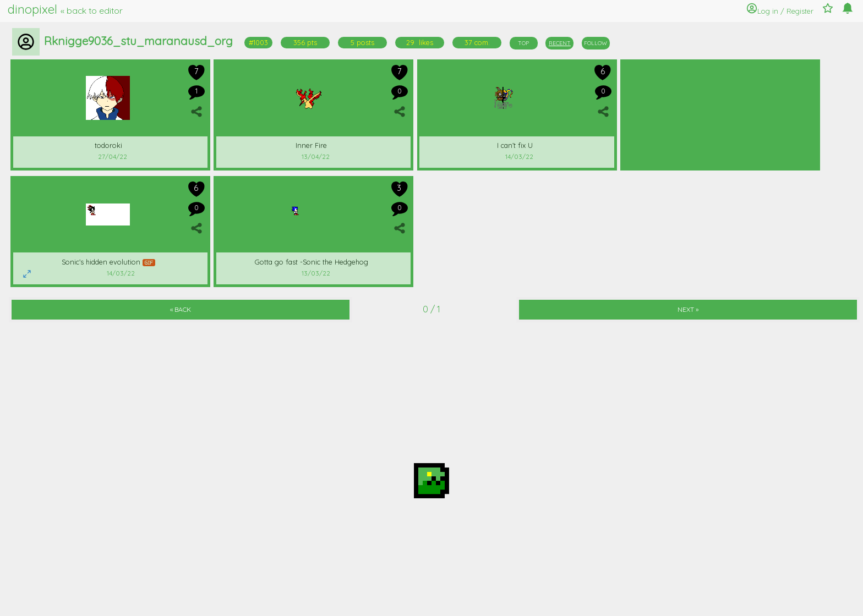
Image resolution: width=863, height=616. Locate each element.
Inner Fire (311, 145)
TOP (523, 43)
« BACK (181, 309)
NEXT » (688, 309)
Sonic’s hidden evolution (108, 262)
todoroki (108, 145)
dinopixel (65, 9)
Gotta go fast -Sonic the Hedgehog (312, 262)
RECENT (560, 43)
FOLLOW (596, 43)
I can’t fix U (515, 145)
